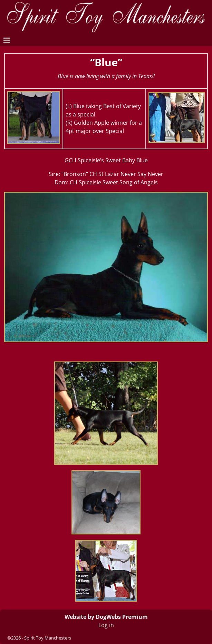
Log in (106, 625)
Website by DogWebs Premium (106, 617)
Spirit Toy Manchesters (48, 638)
